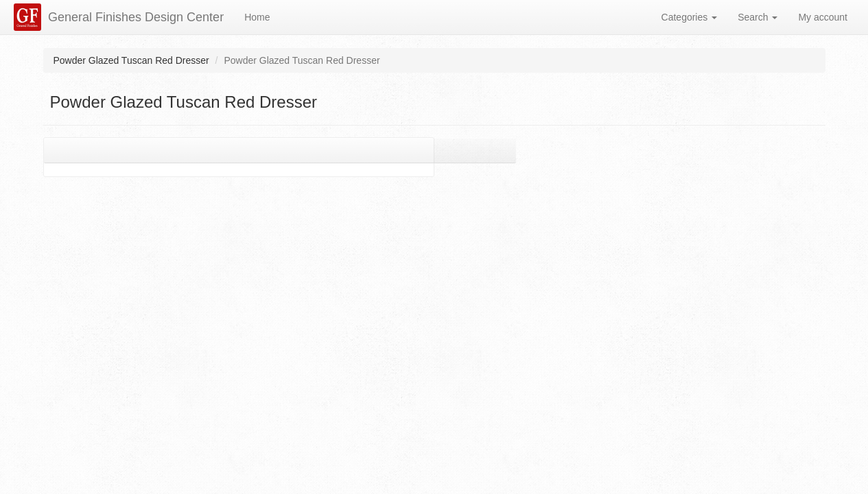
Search (758, 17)
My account (823, 17)
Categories (690, 17)
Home (257, 17)
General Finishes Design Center (136, 17)
